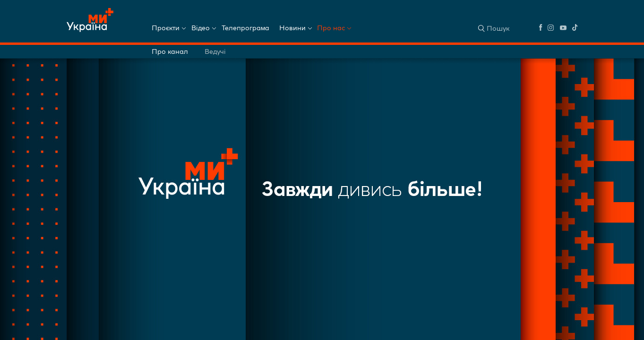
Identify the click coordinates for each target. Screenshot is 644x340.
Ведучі (215, 52)
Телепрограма (245, 28)
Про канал (170, 52)
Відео (201, 28)
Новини (292, 28)
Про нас (331, 28)
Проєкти (166, 28)
